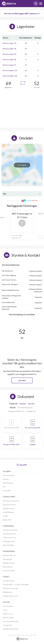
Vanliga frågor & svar (10, 596)
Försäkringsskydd (9, 534)
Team (5, 610)
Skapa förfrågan (9, 545)
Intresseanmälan (9, 571)
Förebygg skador (9, 541)
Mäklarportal (7, 592)
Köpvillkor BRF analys (11, 629)
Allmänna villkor (8, 618)
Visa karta (22, 165)
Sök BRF (22, 465)
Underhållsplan (8, 512)
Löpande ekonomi (9, 505)
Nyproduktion (8, 567)
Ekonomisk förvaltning (11, 501)
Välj (4, 194)
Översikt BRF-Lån (9, 555)
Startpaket (7, 490)
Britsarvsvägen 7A (10, 43)
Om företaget (8, 606)
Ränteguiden (8, 559)
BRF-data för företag (10, 588)
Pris (4, 487)
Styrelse (31, 404)
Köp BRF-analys (9, 581)
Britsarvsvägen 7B (10, 49)
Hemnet (6, 479)
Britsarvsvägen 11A (10, 70)
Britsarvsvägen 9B (10, 59)
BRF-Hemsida (8, 483)
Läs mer (22, 380)
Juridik (5, 516)
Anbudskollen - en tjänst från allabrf (16, 585)
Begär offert (7, 520)
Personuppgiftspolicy (11, 621)
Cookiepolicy (8, 625)
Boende (23, 404)
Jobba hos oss (8, 614)
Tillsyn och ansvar (9, 537)
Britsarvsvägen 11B (10, 76)
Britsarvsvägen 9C (10, 65)
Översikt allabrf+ (9, 475)
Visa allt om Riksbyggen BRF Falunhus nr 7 (22, 13)
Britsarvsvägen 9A (10, 54)
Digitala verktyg (9, 508)
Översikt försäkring (10, 530)
